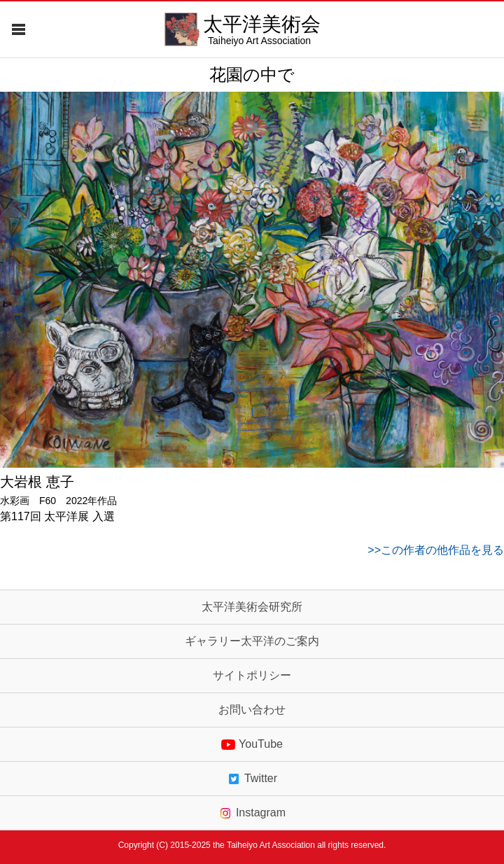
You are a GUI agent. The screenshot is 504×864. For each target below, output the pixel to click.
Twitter (252, 779)
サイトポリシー (252, 676)
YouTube (252, 744)
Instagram (252, 813)
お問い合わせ (252, 710)
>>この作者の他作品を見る (436, 550)
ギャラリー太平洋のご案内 (252, 641)
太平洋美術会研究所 (252, 607)
